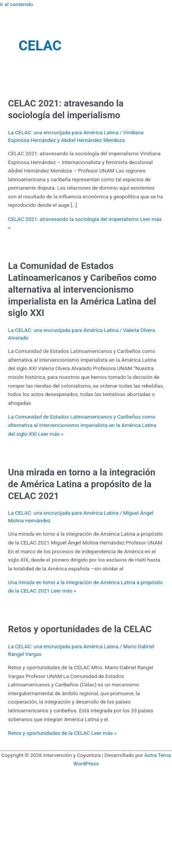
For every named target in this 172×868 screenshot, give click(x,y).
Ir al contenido (17, 4)
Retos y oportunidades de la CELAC (80, 629)
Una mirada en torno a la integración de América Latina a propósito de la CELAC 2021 (82, 484)
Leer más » (82, 425)
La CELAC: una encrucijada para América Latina (63, 132)
